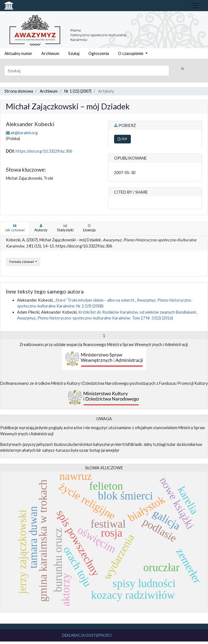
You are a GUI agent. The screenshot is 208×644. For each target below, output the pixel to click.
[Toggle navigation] (196, 6)
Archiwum (50, 53)
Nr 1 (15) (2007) (78, 91)
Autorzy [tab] (41, 228)
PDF (122, 139)
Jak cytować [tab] (15, 228)
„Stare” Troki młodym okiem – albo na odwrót (95, 300)
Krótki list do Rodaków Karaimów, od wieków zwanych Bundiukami (138, 312)
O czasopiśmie (131, 53)
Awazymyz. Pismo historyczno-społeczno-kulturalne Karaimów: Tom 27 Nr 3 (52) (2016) (95, 318)
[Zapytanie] (87, 71)
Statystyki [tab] (65, 228)
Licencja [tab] (89, 228)
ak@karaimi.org (24, 133)
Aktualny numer (18, 53)
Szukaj (74, 53)
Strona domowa (19, 91)
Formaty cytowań (22, 262)
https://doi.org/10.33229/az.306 (44, 151)
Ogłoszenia (99, 53)
